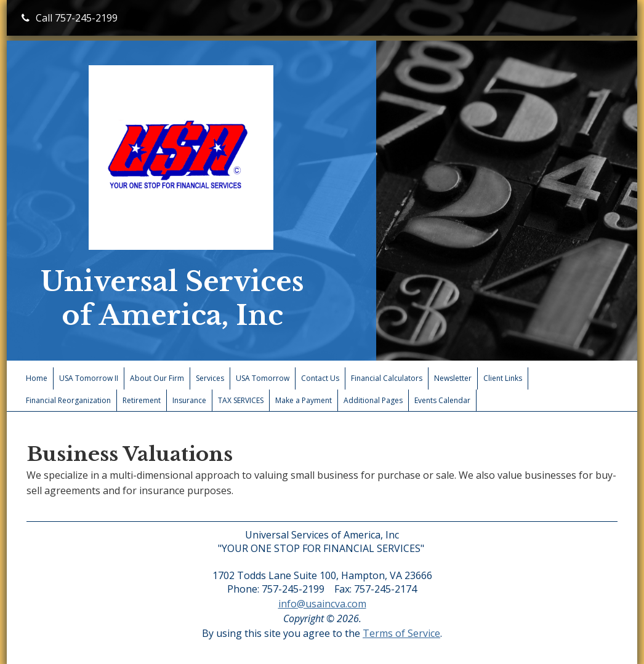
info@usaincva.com (322, 604)
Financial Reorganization (68, 400)
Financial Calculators (387, 378)
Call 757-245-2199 (70, 18)
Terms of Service (401, 633)
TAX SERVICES (241, 400)
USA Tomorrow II (89, 378)
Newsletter (453, 378)
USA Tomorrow (263, 378)
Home (37, 378)
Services (210, 378)
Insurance (189, 400)
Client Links (503, 378)
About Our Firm (157, 378)
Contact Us (320, 378)
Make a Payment (304, 400)
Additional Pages (373, 400)
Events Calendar (442, 400)
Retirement (142, 400)
